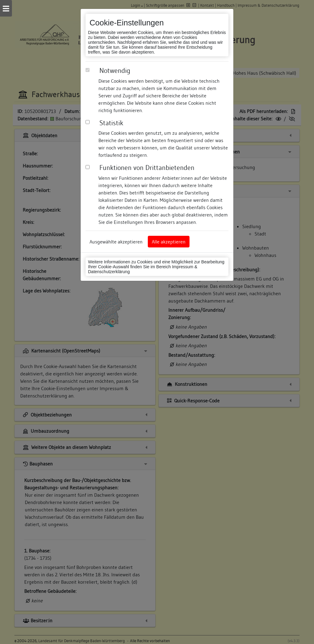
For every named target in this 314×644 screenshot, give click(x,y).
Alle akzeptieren (169, 242)
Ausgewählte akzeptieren (116, 242)
